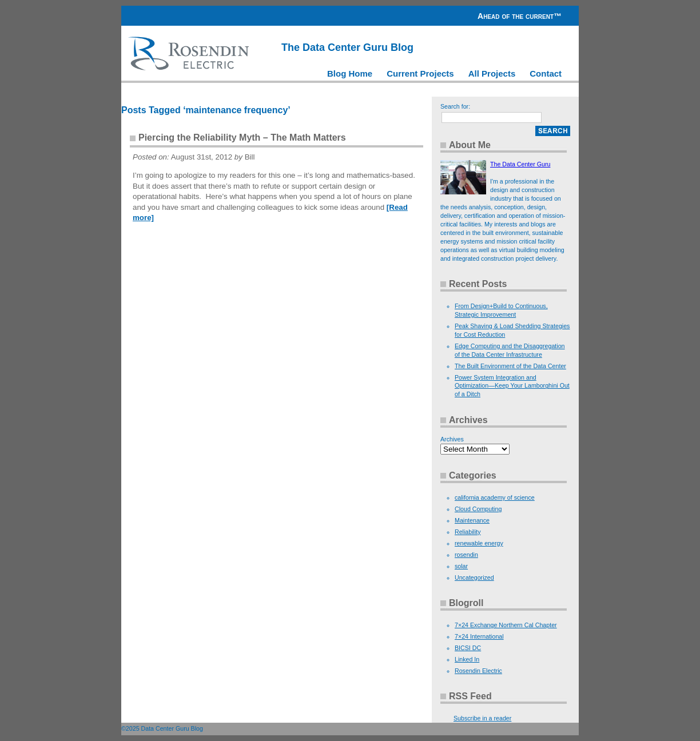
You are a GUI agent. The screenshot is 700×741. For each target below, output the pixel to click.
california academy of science (495, 497)
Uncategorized (474, 577)
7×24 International (479, 636)
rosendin (466, 555)
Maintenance (472, 520)
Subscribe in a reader (482, 718)
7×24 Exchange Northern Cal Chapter (506, 625)
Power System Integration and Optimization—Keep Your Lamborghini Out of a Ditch (512, 386)
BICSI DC (468, 648)
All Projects (492, 73)
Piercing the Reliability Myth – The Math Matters (242, 138)
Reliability (468, 532)
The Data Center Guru (520, 164)
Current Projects (420, 73)
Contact (546, 73)
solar (461, 566)
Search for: (455, 106)
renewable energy (479, 543)
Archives (452, 439)
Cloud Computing (478, 509)
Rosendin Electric (478, 671)
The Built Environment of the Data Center (510, 366)
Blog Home (350, 73)
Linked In (467, 659)
